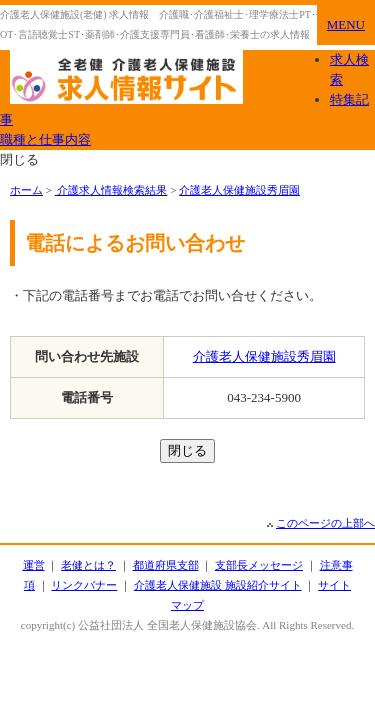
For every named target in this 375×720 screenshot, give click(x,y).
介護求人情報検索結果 (111, 190)
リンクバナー (84, 585)
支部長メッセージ (259, 565)
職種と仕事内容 (45, 139)
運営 (34, 565)
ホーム (26, 190)
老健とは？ (88, 565)
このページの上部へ (325, 523)
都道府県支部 (166, 565)
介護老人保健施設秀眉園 (239, 190)
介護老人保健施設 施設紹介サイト (218, 585)
